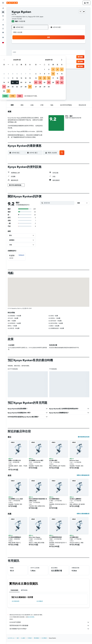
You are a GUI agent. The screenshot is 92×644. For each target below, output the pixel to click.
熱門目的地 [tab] (25, 592)
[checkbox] (18, 259)
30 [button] (17, 66)
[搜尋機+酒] (3, 20)
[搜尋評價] (59, 205)
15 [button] (43, 53)
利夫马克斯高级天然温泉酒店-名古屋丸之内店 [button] (39, 502)
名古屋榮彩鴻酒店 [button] (55, 501)
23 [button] (17, 61)
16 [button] (17, 57)
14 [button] (39, 53)
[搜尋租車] (3, 16)
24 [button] (21, 61)
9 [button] (17, 53)
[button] (3, 3)
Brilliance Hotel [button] (74, 463)
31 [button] (22, 66)
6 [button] (34, 48)
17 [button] (21, 57)
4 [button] (26, 48)
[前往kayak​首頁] (12, 3)
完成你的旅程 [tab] (16, 592)
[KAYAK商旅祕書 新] (3, 32)
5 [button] (30, 48)
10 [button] (22, 53)
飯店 (19, 640)
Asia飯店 (24, 640)
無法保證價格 (32, 619)
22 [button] (43, 57)
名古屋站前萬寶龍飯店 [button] (16, 539)
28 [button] (39, 61)
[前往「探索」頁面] (3, 25)
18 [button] (26, 57)
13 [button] (34, 53)
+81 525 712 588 (18, 19)
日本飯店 (31, 640)
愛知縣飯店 (38, 640)
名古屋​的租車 (17, 603)
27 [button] (34, 61)
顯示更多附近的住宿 (84, 439)
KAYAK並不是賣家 (50, 624)
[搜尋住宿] (3, 12)
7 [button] (39, 48)
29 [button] (43, 61)
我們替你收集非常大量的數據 (50, 628)
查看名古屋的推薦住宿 (83, 516)
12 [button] (30, 53)
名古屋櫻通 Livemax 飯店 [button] (37, 463)
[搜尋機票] (3, 8)
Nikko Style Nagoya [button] (35, 539)
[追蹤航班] (3, 29)
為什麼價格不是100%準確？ (50, 631)
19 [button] (30, 57)
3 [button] (22, 48)
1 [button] (43, 44)
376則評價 (23, 21)
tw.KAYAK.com (12, 640)
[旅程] (3, 37)
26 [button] (30, 61)
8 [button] (43, 48)
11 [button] (26, 53)
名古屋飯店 (40, 603)
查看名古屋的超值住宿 (83, 477)
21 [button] (39, 57)
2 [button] (17, 48)
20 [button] (34, 57)
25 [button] (26, 61)
